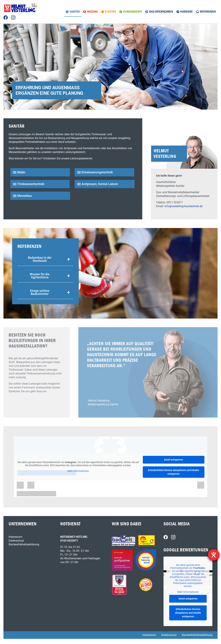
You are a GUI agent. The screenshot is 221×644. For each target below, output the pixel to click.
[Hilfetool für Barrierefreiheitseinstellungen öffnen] (214, 555)
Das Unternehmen (161, 12)
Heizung (92, 12)
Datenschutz (16, 541)
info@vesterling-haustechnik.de (183, 206)
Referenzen (208, 12)
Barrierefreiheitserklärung (24, 544)
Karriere (186, 12)
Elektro (110, 12)
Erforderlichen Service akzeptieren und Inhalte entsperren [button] (174, 472)
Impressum (15, 537)
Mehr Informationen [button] (78, 471)
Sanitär (75, 12)
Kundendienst (133, 12)
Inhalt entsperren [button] (174, 460)
